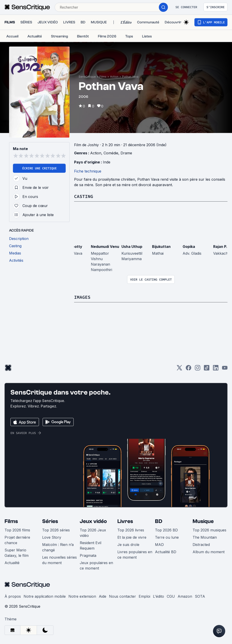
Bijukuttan (161, 247)
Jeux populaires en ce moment (96, 565)
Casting (84, 196)
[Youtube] (225, 369)
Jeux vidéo (93, 521)
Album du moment (209, 552)
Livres (125, 521)
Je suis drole (128, 545)
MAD (159, 545)
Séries (50, 521)
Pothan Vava (130, 77)
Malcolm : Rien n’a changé (58, 547)
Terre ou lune (167, 537)
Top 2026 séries (56, 530)
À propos (13, 596)
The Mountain (205, 537)
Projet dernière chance (17, 540)
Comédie (111, 153)
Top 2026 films (17, 530)
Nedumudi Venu (105, 247)
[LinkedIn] (216, 369)
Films (103, 77)
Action (114, 77)
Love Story (52, 537)
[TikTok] (207, 369)
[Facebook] (188, 369)
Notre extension (82, 596)
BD (159, 521)
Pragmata (88, 555)
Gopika (189, 247)
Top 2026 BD (166, 530)
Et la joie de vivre (132, 537)
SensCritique (87, 77)
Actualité (12, 563)
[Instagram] (198, 369)
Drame (126, 153)
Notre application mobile (45, 596)
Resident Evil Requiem (91, 545)
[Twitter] (179, 369)
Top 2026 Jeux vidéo (93, 533)
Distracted (201, 545)
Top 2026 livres (131, 530)
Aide (103, 596)
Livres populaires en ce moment (135, 555)
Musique (203, 521)
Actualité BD (166, 552)
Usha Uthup (132, 247)
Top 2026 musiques (209, 530)
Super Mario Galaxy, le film (17, 553)
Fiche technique (88, 171)
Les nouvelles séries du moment (59, 560)
